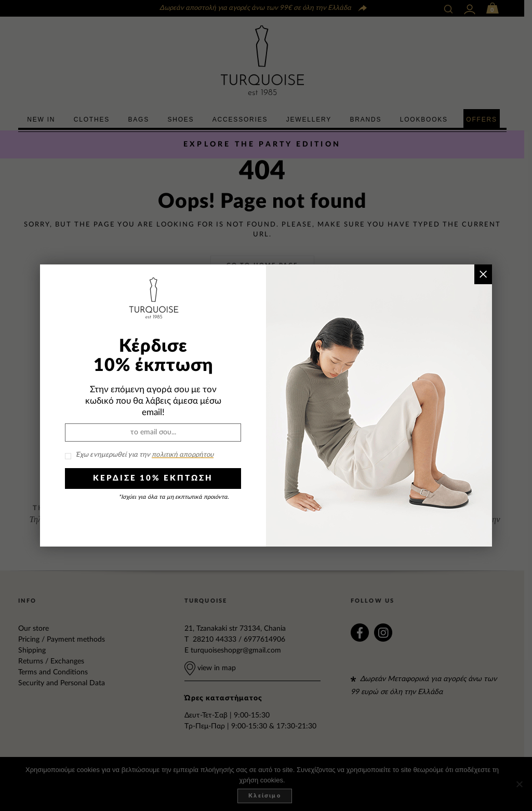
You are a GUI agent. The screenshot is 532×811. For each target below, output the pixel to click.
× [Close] (483, 274)
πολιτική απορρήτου (183, 455)
